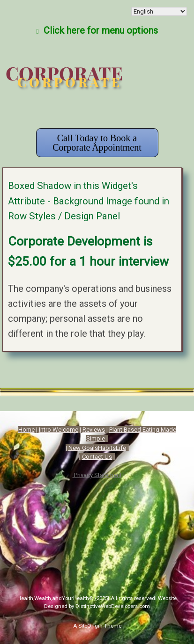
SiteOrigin (90, 626)
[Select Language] (159, 11)
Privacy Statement (97, 475)
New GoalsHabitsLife (97, 448)
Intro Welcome (59, 430)
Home (26, 430)
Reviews (94, 430)
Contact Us (97, 457)
